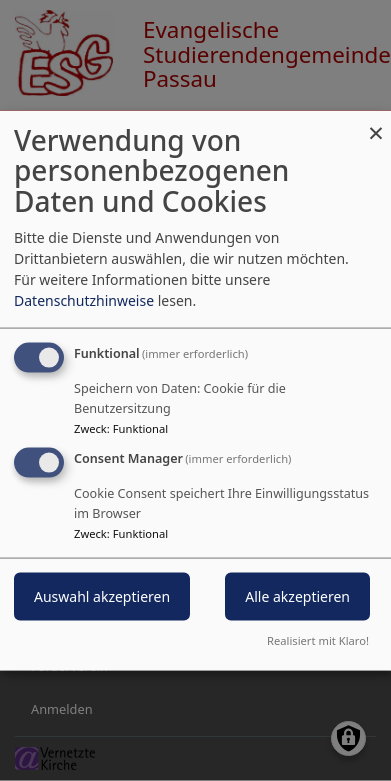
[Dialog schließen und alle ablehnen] (376, 122)
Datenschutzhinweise (84, 299)
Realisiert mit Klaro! (318, 640)
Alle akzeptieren (297, 596)
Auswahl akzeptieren (102, 596)
